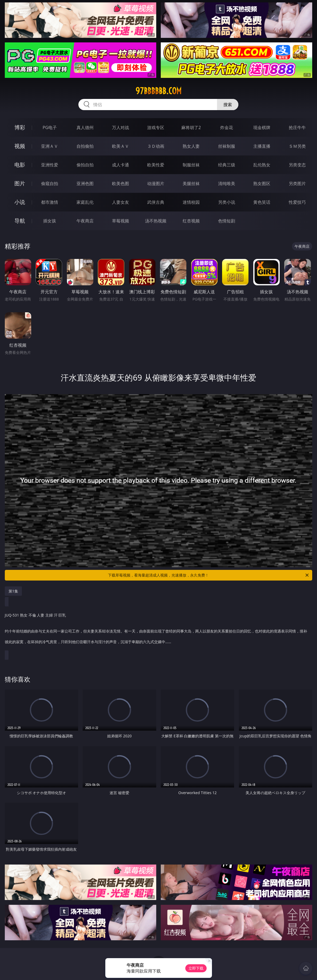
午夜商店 (85, 221)
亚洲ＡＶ (50, 146)
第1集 (13, 591)
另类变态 (297, 165)
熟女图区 (262, 183)
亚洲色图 (85, 183)
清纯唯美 (227, 183)
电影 (20, 165)
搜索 (228, 105)
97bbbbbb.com (158, 91)
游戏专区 (156, 127)
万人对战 (121, 127)
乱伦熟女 (262, 165)
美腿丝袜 (191, 183)
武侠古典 (156, 202)
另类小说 (227, 202)
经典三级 (227, 165)
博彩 (20, 127)
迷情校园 (191, 202)
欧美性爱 (156, 165)
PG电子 (50, 127)
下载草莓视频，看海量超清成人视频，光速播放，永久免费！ (209, 575)
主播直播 (262, 146)
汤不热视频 (156, 221)
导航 (20, 221)
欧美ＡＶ (121, 146)
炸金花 (227, 127)
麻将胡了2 (191, 127)
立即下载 (196, 968)
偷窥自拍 (50, 183)
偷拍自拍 (85, 165)
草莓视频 (121, 221)
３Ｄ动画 (156, 146)
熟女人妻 (191, 146)
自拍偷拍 (85, 146)
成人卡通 (121, 165)
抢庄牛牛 (297, 127)
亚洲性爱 (50, 165)
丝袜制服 (227, 146)
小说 (20, 202)
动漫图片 (156, 183)
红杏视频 (191, 221)
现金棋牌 (262, 127)
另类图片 (297, 183)
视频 (20, 146)
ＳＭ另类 (297, 146)
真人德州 (85, 127)
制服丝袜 (191, 165)
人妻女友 (121, 202)
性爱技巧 (297, 202)
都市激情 (50, 202)
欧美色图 (121, 183)
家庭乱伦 (85, 202)
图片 (20, 183)
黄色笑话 (262, 202)
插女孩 (50, 221)
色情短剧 (227, 221)
